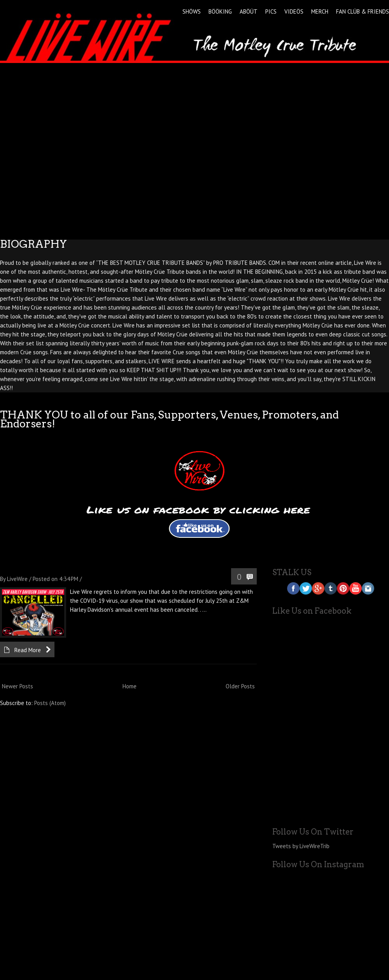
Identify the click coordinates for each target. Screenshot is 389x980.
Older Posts (240, 686)
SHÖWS (192, 11)
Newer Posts (18, 686)
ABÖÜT (249, 11)
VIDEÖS (294, 11)
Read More (28, 650)
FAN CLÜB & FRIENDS (363, 11)
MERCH (320, 11)
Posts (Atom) (50, 703)
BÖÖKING (220, 11)
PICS (271, 11)
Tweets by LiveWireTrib (301, 846)
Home (130, 686)
